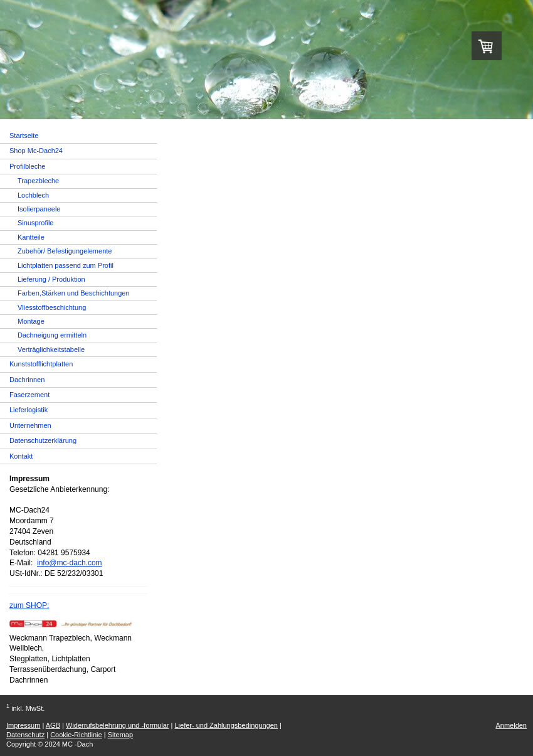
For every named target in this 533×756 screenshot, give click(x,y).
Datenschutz (25, 735)
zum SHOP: (29, 605)
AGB (53, 725)
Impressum (23, 725)
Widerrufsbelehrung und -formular (117, 725)
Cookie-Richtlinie (76, 735)
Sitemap (120, 735)
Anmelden (511, 725)
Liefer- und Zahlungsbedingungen (226, 725)
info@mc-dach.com (70, 563)
